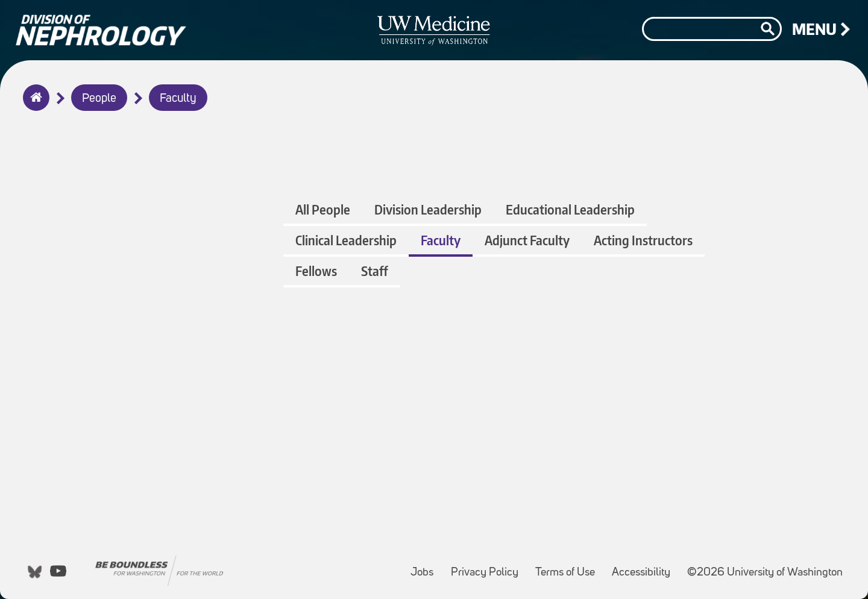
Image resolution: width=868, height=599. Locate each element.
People (99, 99)
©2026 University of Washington (765, 573)
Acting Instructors (643, 240)
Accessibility (645, 567)
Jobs (426, 567)
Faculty (178, 99)
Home (33, 105)
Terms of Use (569, 567)
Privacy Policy (488, 567)
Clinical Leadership (346, 240)
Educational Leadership (570, 209)
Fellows (316, 271)
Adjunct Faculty (527, 240)
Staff (375, 271)
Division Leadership (428, 209)
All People (323, 209)
